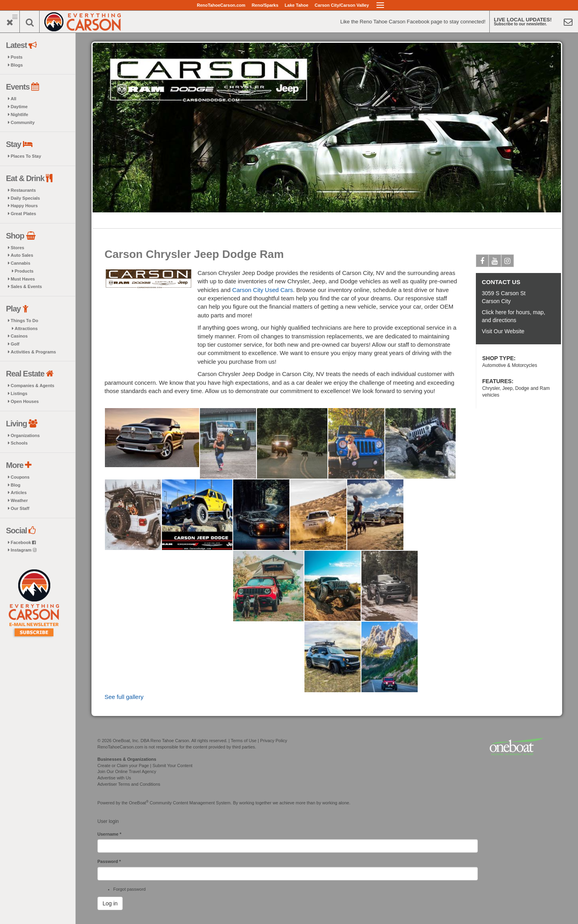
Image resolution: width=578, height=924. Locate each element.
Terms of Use (244, 741)
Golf (15, 344)
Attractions (26, 328)
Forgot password (129, 889)
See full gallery (124, 697)
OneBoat (139, 803)
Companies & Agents (32, 386)
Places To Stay (26, 156)
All (13, 99)
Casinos (19, 336)
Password (109, 861)
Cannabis (21, 263)
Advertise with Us (114, 778)
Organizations (25, 435)
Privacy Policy (274, 741)
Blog (15, 485)
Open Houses (25, 401)
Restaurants (23, 190)
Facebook (23, 542)
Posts (17, 57)
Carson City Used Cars (263, 290)
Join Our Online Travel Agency (127, 771)
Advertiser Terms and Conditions (129, 784)
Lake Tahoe (297, 5)
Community (23, 122)
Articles (19, 493)
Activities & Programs (33, 352)
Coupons (20, 477)
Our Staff (20, 508)
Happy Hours (24, 206)
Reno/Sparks (265, 5)
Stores (17, 248)
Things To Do (24, 321)
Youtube (495, 262)
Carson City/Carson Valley (342, 5)
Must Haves (23, 279)
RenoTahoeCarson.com (221, 5)
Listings (19, 393)
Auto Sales (22, 255)
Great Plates (23, 214)
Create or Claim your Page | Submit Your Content (145, 766)
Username (109, 834)
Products (24, 271)
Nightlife (19, 115)
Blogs (17, 65)
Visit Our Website (503, 331)
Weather (19, 500)
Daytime (19, 107)
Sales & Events (26, 286)
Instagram (24, 550)
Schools (19, 443)
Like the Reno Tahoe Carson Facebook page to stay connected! (413, 22)
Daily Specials (25, 198)
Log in (110, 903)
